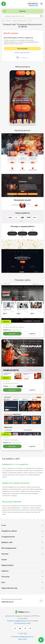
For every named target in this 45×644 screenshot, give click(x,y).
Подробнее (32, 334)
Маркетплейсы (7, 565)
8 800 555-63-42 (33, 4)
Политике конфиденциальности (18, 621)
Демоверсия (12, 334)
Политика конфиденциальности (22, 637)
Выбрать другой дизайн (22, 53)
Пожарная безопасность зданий (14, 327)
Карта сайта (22, 639)
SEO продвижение (9, 548)
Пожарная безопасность (11, 383)
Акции (4, 559)
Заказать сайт (33, 5)
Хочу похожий (22, 49)
